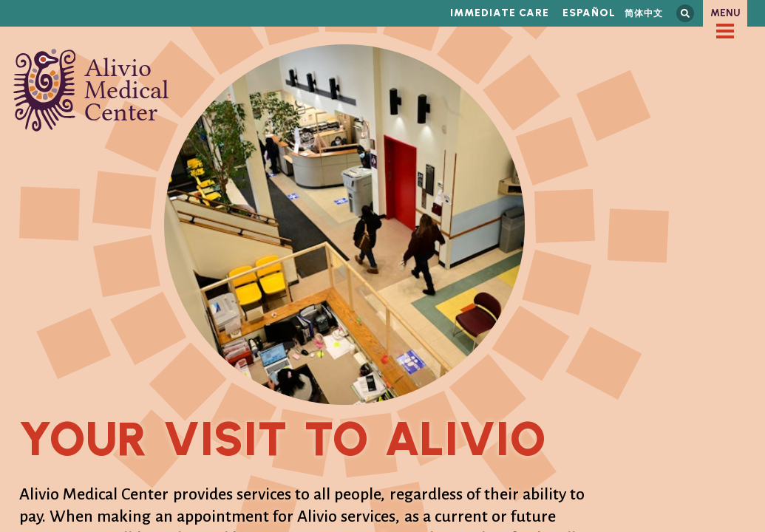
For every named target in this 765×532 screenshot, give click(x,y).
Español (589, 13)
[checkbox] (725, 31)
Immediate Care (500, 13)
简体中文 (644, 13)
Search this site (685, 13)
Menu (725, 13)
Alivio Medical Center (91, 90)
